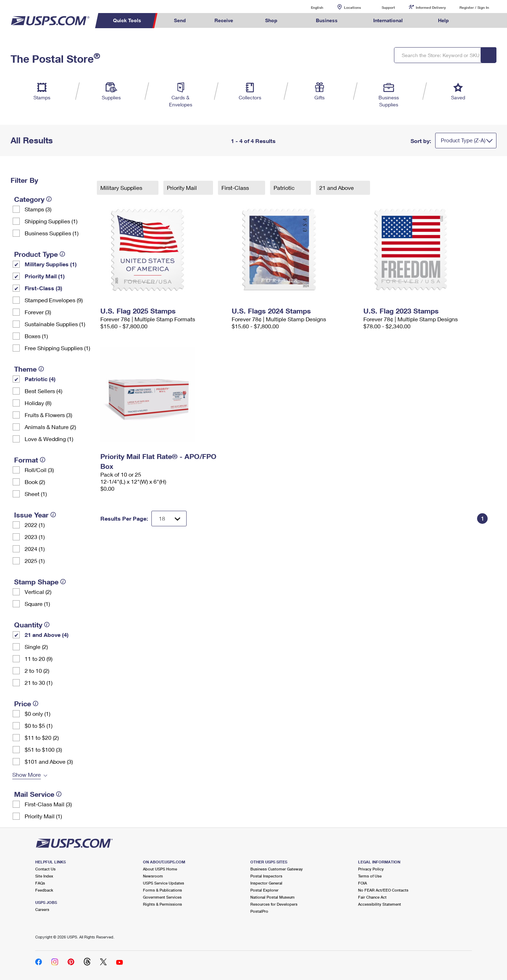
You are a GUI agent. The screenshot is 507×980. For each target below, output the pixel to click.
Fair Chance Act (372, 897)
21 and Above (337, 188)
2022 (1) (35, 525)
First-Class (236, 188)
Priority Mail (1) (45, 276)
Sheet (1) (36, 494)
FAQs (40, 883)
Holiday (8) (38, 403)
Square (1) (37, 604)
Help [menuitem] (443, 20)
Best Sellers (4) (43, 391)
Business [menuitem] (327, 20)
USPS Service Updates (164, 883)
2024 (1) (35, 549)
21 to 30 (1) (39, 683)
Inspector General (266, 883)
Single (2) (36, 647)
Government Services (162, 897)
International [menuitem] (388, 20)
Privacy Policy (371, 869)
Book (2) (35, 482)
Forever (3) (38, 312)
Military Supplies (122, 188)
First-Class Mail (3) (48, 804)
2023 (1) (35, 537)
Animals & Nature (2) (50, 427)
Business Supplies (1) (52, 233)
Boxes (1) (36, 336)
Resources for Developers (274, 904)
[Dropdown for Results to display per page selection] (169, 519)
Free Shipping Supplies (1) (57, 348)
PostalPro (259, 911)
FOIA (362, 883)
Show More (27, 774)
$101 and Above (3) (49, 761)
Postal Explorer (264, 890)
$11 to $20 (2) (42, 737)
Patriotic (285, 188)
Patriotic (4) (40, 379)
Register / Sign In (474, 7)
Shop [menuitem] (271, 20)
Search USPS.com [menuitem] (477, 21)
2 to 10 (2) (37, 671)
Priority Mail (183, 188)
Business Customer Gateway (277, 869)
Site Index (44, 876)
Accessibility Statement (380, 904)
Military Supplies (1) (51, 264)
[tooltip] (49, 199)
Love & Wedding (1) (49, 439)
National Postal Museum (273, 897)
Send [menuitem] (180, 20)
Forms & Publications (162, 890)
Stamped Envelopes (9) (54, 300)
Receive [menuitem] (224, 20)
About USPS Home (160, 869)
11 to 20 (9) (39, 659)
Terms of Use (370, 876)
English (310, 7)
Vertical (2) (38, 592)
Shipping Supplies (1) (51, 221)
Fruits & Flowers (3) (48, 415)
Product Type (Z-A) (463, 140)
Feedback (44, 890)
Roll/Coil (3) (39, 470)
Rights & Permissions (162, 904)
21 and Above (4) (47, 635)
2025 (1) (35, 561)
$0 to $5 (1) (39, 725)
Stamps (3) (38, 209)
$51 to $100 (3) (43, 749)
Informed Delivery (431, 7)
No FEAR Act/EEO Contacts (383, 890)
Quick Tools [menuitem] (127, 20)
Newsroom (153, 876)
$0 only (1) (37, 714)
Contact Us (45, 869)
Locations (352, 7)
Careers (42, 909)
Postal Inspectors (266, 876)
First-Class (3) (43, 288)
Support (388, 7)
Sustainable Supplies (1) (55, 324)
